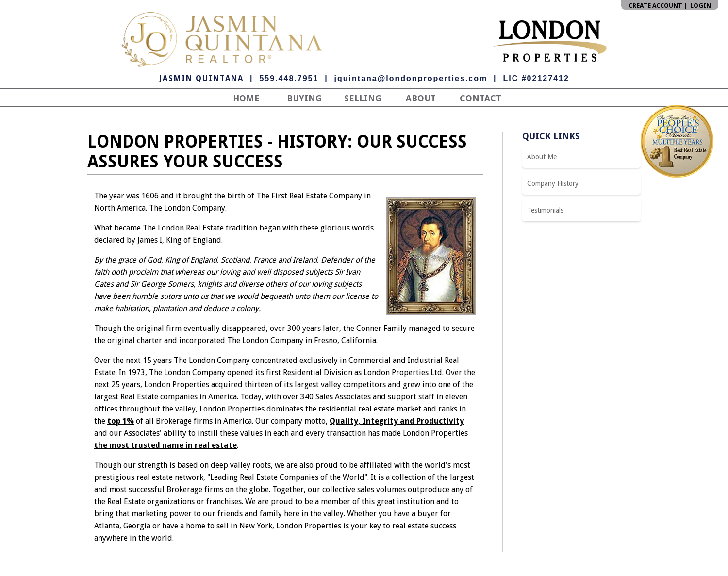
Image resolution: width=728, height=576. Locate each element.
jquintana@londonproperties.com (411, 78)
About (421, 98)
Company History (553, 183)
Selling (363, 98)
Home (246, 98)
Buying (304, 98)
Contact (480, 98)
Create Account (655, 6)
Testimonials (545, 210)
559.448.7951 (289, 78)
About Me (542, 157)
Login (701, 6)
